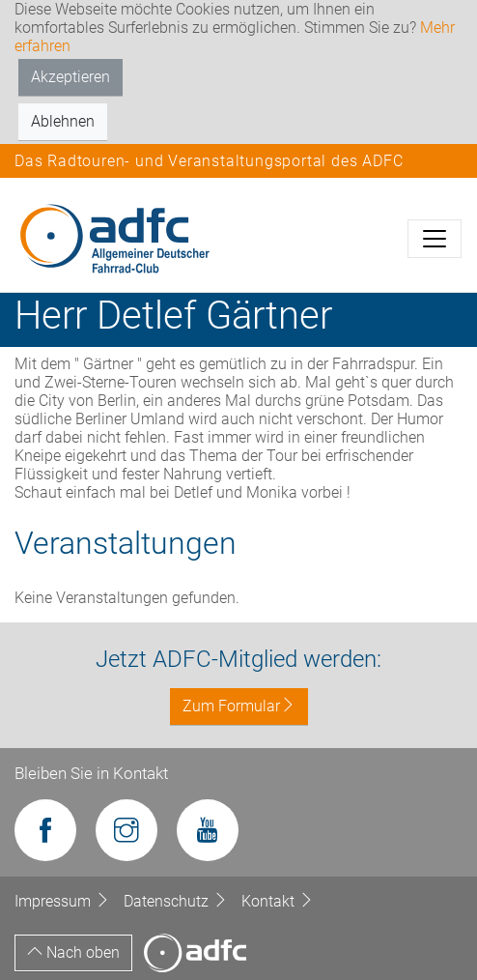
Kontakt (278, 901)
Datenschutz (178, 901)
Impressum (64, 901)
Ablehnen (63, 121)
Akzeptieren (70, 77)
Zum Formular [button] (239, 706)
